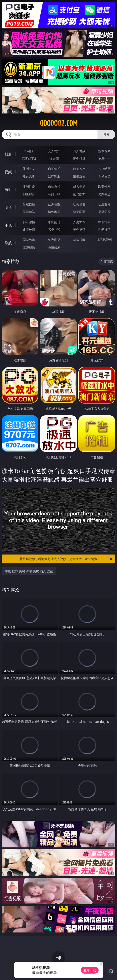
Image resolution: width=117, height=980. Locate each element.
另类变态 (104, 194)
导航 (8, 243)
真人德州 (54, 151)
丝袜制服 (54, 176)
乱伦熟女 (79, 194)
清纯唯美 (54, 212)
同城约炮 (29, 240)
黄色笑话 (79, 230)
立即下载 (90, 970)
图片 (8, 207)
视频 (8, 172)
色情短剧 (54, 247)
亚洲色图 (54, 204)
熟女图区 (79, 212)
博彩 (8, 154)
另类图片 (104, 212)
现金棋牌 (79, 158)
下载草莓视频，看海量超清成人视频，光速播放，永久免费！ (65, 559)
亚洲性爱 (29, 186)
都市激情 (29, 222)
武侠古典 (104, 222)
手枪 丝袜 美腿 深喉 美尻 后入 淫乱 (29, 571)
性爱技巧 (104, 230)
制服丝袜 (29, 194)
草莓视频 (79, 240)
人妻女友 (79, 222)
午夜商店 (54, 240)
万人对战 (79, 151)
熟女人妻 (29, 176)
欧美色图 (79, 204)
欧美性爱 (104, 186)
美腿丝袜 (29, 212)
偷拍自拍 (54, 186)
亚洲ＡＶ (29, 169)
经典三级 (54, 194)
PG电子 (29, 151)
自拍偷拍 (54, 169)
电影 (8, 190)
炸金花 (54, 158)
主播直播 (79, 176)
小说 (8, 225)
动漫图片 (104, 204)
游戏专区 (104, 151)
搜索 (106, 134)
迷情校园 (29, 230)
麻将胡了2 (29, 158)
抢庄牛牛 (104, 158)
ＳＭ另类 (104, 176)
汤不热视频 (104, 240)
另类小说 (54, 230)
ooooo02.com (58, 123)
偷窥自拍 (29, 204)
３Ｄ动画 (104, 169)
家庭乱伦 (54, 222)
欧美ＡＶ (79, 169)
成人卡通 (79, 186)
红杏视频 (29, 247)
